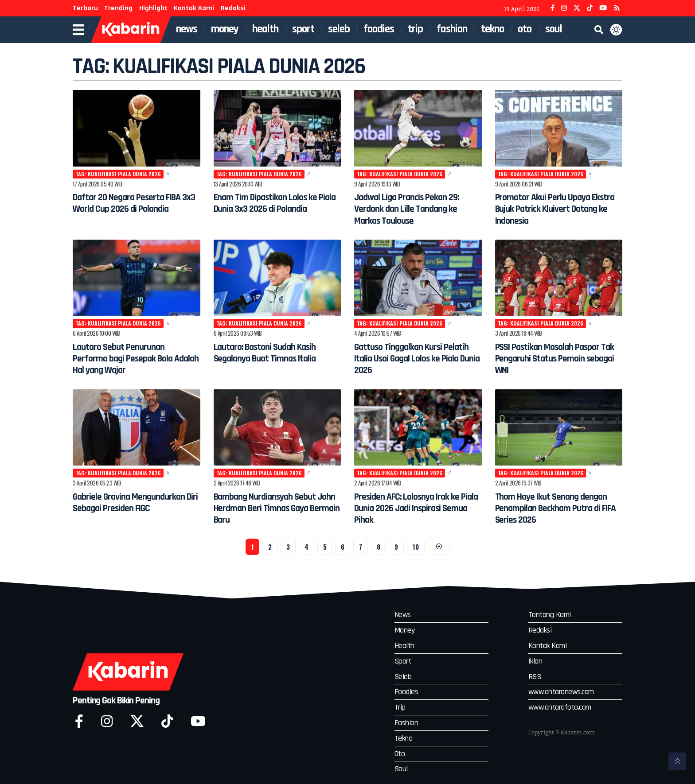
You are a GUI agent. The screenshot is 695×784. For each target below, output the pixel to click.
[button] (599, 30)
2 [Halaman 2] (269, 549)
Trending (118, 8)
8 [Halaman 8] (379, 549)
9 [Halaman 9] (396, 549)
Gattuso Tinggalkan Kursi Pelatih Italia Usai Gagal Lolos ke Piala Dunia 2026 (414, 359)
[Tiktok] (167, 722)
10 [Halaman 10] (416, 549)
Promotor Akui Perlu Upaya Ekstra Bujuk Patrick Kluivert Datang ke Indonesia (553, 209)
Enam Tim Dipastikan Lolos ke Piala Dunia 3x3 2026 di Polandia (273, 209)
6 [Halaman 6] (342, 549)
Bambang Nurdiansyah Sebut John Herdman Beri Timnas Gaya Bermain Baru (274, 510)
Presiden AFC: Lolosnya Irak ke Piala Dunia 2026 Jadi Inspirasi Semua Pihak (417, 510)
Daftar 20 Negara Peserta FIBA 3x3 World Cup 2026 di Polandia (129, 209)
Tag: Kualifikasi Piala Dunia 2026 (121, 174)
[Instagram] (564, 8)
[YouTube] (603, 8)
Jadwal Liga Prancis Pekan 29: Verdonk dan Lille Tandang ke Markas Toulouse (416, 209)
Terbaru (85, 8)
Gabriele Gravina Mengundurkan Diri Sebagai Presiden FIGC (129, 510)
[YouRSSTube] (617, 8)
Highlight (153, 8)
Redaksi (233, 8)
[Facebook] (552, 8)
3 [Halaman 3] (288, 549)
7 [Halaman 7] (360, 549)
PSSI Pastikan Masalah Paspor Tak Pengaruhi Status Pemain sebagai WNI (557, 359)
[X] (577, 8)
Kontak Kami (194, 8)
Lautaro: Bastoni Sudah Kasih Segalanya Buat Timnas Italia (274, 353)
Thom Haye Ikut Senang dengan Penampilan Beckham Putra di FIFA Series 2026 (555, 510)
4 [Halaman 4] (306, 549)
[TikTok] (590, 8)
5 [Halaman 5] (324, 549)
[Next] (439, 549)
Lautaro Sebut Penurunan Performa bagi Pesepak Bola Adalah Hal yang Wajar (131, 359)
